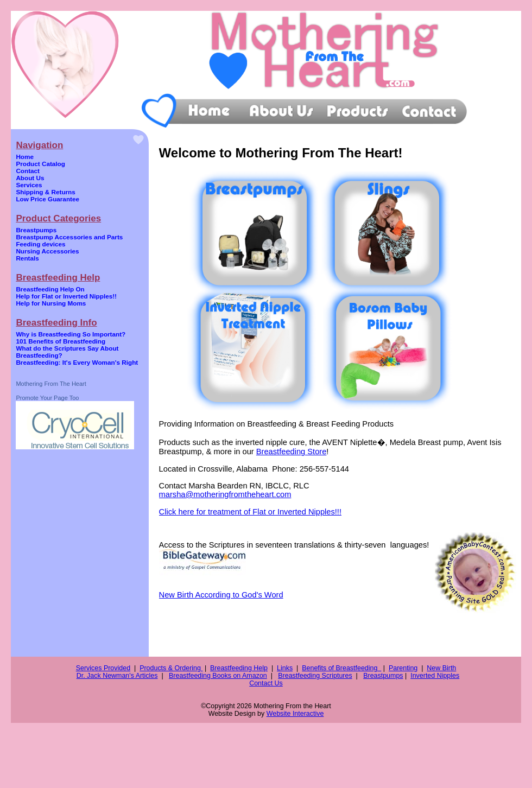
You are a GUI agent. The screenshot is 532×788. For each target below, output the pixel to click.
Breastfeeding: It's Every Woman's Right (77, 362)
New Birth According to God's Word (221, 595)
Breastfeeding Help (239, 668)
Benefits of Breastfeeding (341, 668)
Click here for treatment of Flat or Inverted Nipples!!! (250, 512)
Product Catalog (40, 164)
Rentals (27, 258)
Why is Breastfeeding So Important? (71, 334)
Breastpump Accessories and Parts (69, 237)
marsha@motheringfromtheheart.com (225, 494)
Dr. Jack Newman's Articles (117, 676)
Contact (28, 171)
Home (25, 157)
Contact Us (266, 683)
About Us (30, 178)
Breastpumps (36, 230)
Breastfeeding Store (292, 452)
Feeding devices (40, 244)
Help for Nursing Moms (51, 303)
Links (285, 668)
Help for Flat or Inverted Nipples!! (66, 296)
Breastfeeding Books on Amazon (218, 676)
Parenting (403, 668)
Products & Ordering (171, 668)
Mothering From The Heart (51, 384)
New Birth (441, 668)
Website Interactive (295, 714)
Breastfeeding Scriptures (315, 676)
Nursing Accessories (47, 251)
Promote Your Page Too (47, 398)
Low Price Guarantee (47, 199)
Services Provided (103, 668)
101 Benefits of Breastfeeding (61, 341)
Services (29, 185)
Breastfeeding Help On (50, 289)
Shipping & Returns (45, 192)
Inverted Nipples (435, 676)
